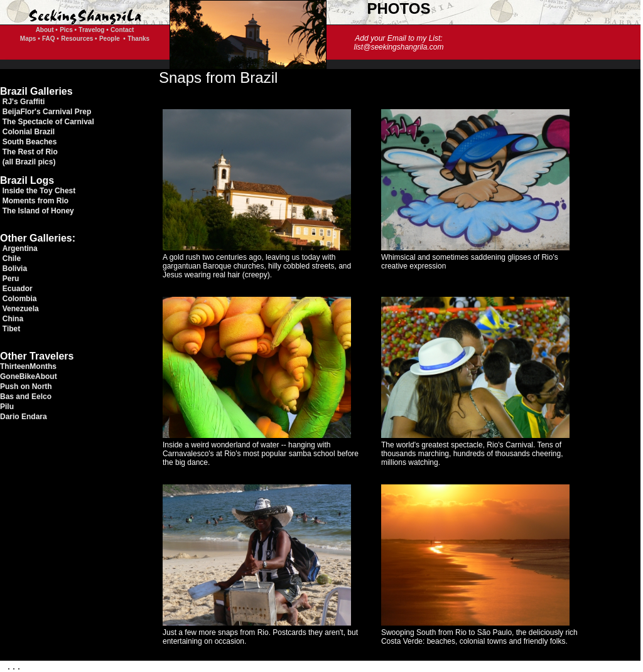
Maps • (30, 39)
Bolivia (15, 269)
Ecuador (18, 289)
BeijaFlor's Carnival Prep (47, 112)
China (13, 319)
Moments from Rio (35, 201)
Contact (122, 30)
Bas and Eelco (26, 397)
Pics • (68, 30)
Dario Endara (24, 417)
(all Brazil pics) (29, 162)
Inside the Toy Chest (39, 191)
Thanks (138, 39)
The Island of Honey (38, 211)
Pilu (7, 407)
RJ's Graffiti (24, 102)
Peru (11, 279)
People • (112, 39)
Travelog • (93, 30)
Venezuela (21, 309)
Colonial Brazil (29, 132)
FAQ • (51, 39)
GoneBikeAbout (29, 376)
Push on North (26, 387)
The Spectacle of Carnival (48, 122)
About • (47, 30)
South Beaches (30, 142)
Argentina (20, 248)
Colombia (20, 299)
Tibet (11, 329)
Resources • (79, 39)
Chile (12, 259)
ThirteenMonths (28, 366)
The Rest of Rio (30, 152)
